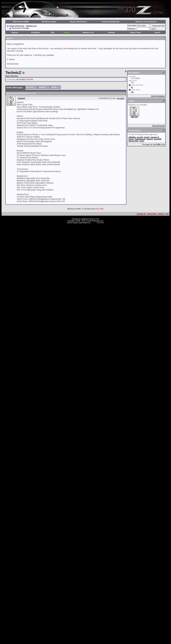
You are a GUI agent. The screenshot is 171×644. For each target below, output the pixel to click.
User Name (132, 26)
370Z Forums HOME (21, 22)
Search (157, 32)
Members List (31, 26)
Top (167, 214)
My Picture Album (49, 22)
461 (132, 92)
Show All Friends (158, 126)
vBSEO (93, 223)
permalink (120, 98)
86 (132, 87)
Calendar (112, 32)
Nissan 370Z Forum (17, 26)
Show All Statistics (158, 96)
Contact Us (141, 214)
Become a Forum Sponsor (146, 22)
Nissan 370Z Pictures (79, 22)
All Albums (36, 32)
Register (15, 32)
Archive (161, 214)
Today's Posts (135, 32)
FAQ (53, 32)
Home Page (152, 214)
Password (132, 29)
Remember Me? (158, 26)
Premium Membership (111, 22)
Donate (66, 32)
